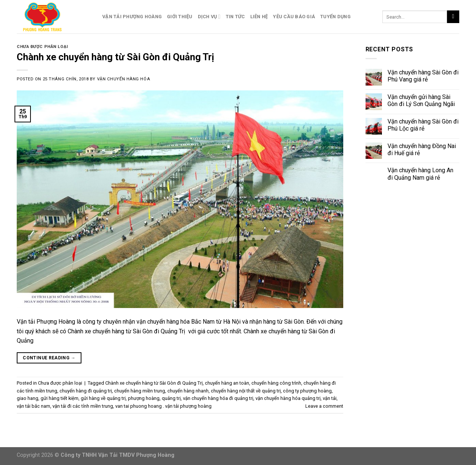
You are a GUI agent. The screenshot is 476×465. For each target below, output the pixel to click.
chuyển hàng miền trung (140, 391)
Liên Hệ (259, 17)
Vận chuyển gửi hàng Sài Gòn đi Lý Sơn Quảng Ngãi (421, 100)
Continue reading (49, 358)
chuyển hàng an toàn (227, 383)
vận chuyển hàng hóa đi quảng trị (218, 398)
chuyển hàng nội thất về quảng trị (246, 391)
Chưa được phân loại (42, 47)
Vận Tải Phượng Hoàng (132, 17)
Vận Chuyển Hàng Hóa (124, 79)
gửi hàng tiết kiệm (59, 398)
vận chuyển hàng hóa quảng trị (288, 398)
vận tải (330, 398)
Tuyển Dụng (335, 17)
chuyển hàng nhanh (188, 391)
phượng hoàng (144, 398)
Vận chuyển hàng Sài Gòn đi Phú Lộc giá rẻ (423, 125)
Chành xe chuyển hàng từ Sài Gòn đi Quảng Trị (117, 57)
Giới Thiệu (180, 17)
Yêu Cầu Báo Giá (294, 17)
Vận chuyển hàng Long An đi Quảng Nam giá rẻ (420, 174)
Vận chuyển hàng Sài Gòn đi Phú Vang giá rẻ (423, 76)
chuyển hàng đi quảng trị (86, 391)
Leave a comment (324, 406)
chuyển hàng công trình (276, 383)
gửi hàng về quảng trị (103, 398)
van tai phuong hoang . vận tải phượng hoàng (163, 406)
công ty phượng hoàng (307, 391)
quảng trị (171, 398)
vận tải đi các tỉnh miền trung (83, 406)
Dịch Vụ (209, 17)
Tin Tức (235, 17)
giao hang (28, 398)
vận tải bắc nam (33, 406)
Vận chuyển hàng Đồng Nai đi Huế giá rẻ (422, 150)
